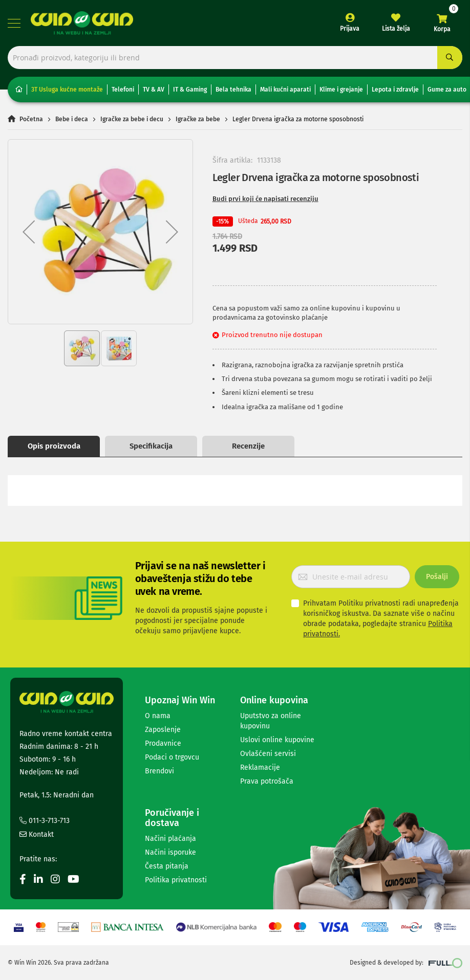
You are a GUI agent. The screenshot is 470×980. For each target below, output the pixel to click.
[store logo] (82, 23)
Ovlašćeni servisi (268, 754)
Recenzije (248, 446)
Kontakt (37, 834)
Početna (31, 119)
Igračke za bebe (198, 119)
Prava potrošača (267, 781)
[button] (29, 232)
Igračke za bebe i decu (132, 119)
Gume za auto (447, 90)
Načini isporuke (170, 852)
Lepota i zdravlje (395, 90)
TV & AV (154, 90)
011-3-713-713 (45, 821)
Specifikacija (151, 446)
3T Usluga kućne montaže (67, 90)
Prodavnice (163, 743)
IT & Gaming (190, 90)
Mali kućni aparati (285, 90)
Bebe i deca (72, 119)
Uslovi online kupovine (277, 740)
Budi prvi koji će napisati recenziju (265, 199)
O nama (158, 716)
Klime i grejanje (341, 90)
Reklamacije (260, 767)
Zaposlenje (163, 730)
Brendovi (159, 771)
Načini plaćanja (170, 839)
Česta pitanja (167, 866)
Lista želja (396, 29)
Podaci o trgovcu (172, 757)
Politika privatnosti (176, 880)
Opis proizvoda (54, 446)
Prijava (350, 29)
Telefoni (123, 90)
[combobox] (235, 58)
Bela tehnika (233, 90)
